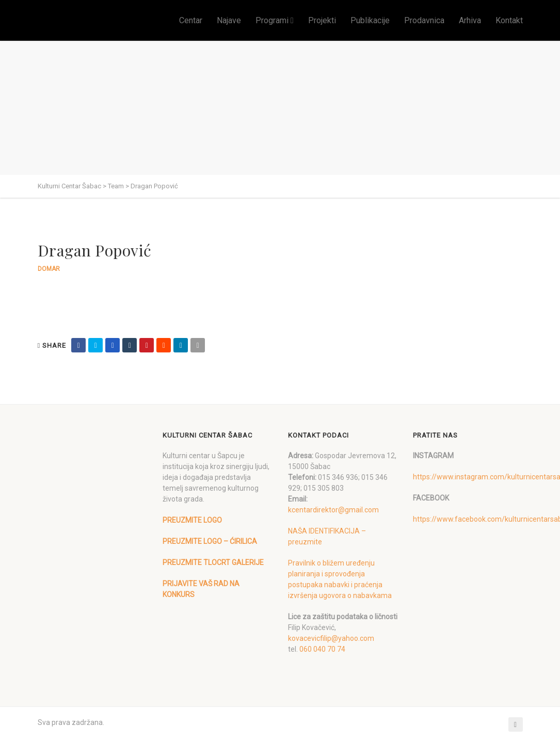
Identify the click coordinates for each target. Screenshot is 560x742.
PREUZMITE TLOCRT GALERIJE (213, 562)
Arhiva (470, 20)
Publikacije (370, 20)
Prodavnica (424, 20)
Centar (191, 20)
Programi (272, 20)
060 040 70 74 (322, 649)
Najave (229, 20)
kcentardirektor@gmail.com (333, 510)
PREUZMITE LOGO (192, 520)
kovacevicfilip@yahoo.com (331, 638)
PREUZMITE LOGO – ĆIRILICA (210, 541)
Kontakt (509, 20)
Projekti (322, 20)
